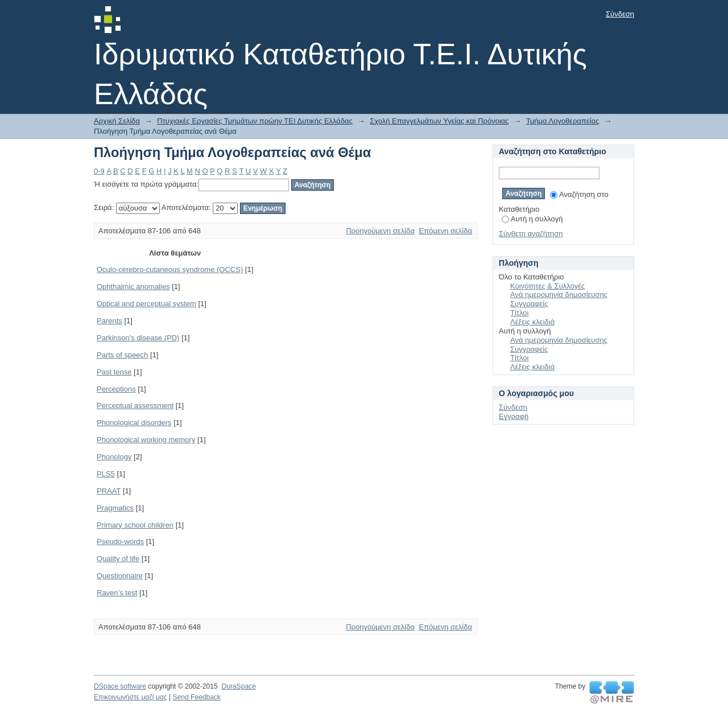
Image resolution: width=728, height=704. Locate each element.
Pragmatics (115, 508)
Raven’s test (117, 593)
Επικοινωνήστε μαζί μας (131, 697)
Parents (109, 321)
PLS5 (106, 474)
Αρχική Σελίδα (117, 121)
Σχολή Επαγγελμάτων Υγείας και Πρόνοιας (439, 121)
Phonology (114, 457)
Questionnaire (120, 576)
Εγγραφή (514, 416)
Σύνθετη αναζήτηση (531, 234)
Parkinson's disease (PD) (138, 338)
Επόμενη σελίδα (446, 231)
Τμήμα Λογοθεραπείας (563, 121)
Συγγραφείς (529, 304)
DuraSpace (238, 686)
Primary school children (135, 525)
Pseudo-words (120, 542)
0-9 (99, 171)
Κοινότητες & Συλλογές (547, 286)
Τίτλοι (519, 313)
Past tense (114, 372)
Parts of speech (122, 355)
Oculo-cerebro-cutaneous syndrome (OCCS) (170, 269)
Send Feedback (197, 697)
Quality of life (118, 559)
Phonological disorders (134, 423)
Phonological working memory (146, 440)
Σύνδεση (620, 14)
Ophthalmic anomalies (133, 287)
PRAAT (109, 491)
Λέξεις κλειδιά (532, 322)
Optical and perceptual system (146, 304)
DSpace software (120, 686)
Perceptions (116, 389)
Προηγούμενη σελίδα (380, 231)
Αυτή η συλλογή (532, 219)
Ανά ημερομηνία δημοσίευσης (559, 295)
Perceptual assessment (135, 405)
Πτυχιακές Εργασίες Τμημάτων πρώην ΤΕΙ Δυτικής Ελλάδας (255, 121)
